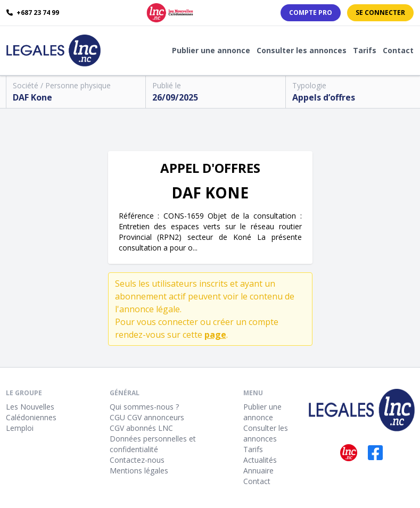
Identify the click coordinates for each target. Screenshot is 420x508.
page (215, 335)
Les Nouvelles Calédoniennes (31, 412)
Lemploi (20, 428)
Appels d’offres (324, 97)
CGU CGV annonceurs (147, 417)
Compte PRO (311, 13)
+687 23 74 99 (33, 13)
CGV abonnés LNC (141, 428)
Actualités (260, 460)
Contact (398, 50)
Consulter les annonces (302, 50)
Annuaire (258, 470)
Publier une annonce (211, 50)
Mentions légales (139, 470)
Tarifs (365, 50)
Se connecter (380, 13)
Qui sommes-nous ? (144, 407)
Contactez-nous (137, 460)
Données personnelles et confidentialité (153, 444)
